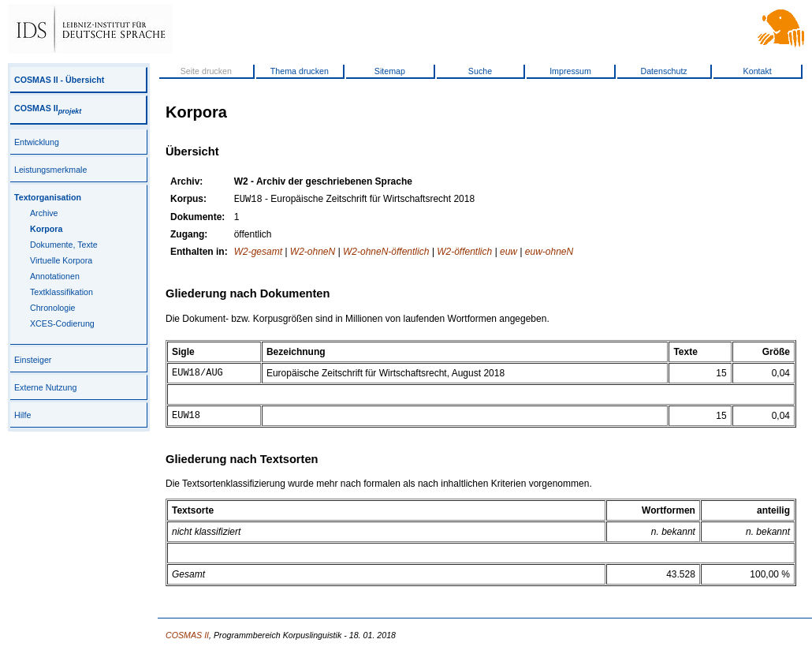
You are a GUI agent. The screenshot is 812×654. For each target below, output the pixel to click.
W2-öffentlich (464, 253)
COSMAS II (48, 108)
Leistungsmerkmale (50, 170)
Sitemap (390, 71)
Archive (44, 213)
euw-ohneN (549, 253)
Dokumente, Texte (64, 245)
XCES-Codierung (62, 323)
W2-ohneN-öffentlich (386, 253)
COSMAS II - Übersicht (59, 80)
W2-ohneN (313, 253)
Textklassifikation (61, 292)
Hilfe (22, 415)
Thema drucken (300, 71)
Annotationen (55, 276)
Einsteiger (33, 360)
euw (508, 253)
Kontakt (758, 71)
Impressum (570, 71)
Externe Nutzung (45, 387)
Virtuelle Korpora (61, 260)
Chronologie (52, 308)
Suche (480, 71)
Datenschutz (663, 71)
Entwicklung (37, 142)
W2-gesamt (258, 253)
